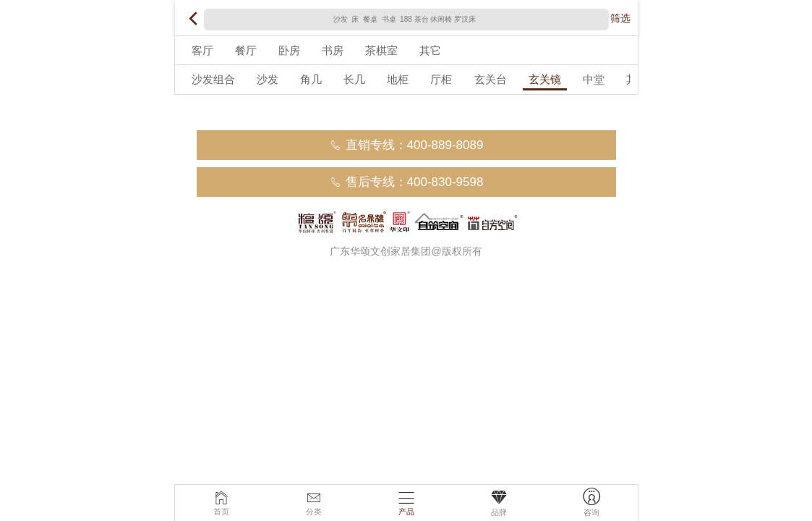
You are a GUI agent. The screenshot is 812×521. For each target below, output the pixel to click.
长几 (354, 79)
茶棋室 (381, 50)
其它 (430, 50)
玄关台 (491, 79)
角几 (311, 79)
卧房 (289, 50)
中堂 (594, 79)
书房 (333, 50)
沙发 (268, 79)
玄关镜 (545, 79)
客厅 (202, 50)
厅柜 (441, 79)
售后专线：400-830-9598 (406, 182)
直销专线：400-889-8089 (406, 145)
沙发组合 (213, 79)
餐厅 (246, 50)
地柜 (398, 79)
